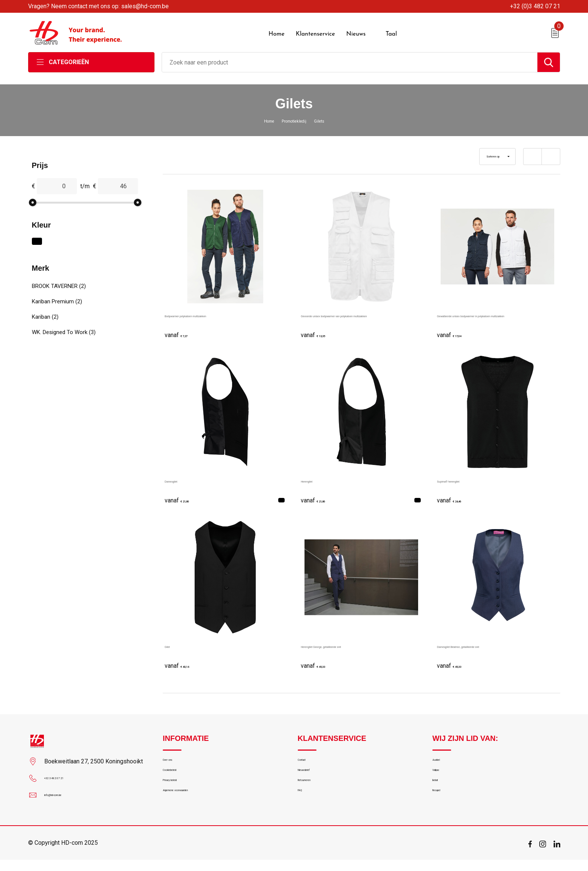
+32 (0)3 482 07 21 (535, 6)
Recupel (442, 808)
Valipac (441, 775)
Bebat (439, 792)
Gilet (171, 642)
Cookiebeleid (178, 775)
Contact (308, 759)
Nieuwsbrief (312, 775)
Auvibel (441, 759)
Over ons (174, 759)
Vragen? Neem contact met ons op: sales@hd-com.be (98, 6)
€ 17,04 (456, 330)
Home (261, 117)
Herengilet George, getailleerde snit (348, 642)
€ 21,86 (183, 495)
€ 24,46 (456, 495)
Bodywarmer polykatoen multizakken (214, 311)
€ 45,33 (319, 661)
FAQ (303, 808)
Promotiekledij (295, 117)
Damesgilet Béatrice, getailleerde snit (486, 642)
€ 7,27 (181, 330)
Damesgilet (180, 476)
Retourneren (313, 792)
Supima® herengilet (463, 476)
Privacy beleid (179, 792)
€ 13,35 (319, 330)
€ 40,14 (183, 661)
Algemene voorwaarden (192, 808)
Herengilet (314, 476)
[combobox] (350, 58)
